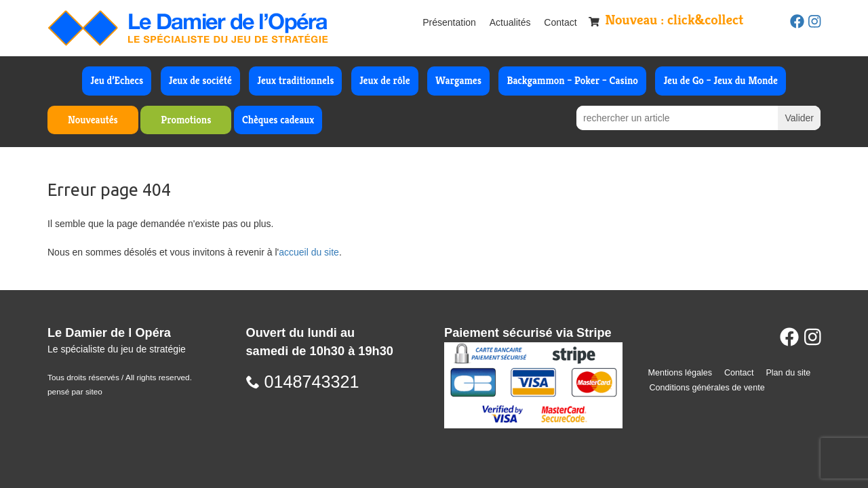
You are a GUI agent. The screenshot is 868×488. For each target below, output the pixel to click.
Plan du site (788, 373)
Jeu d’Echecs (117, 80)
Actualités (510, 22)
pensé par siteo (75, 392)
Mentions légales (680, 373)
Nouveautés (93, 120)
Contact (560, 22)
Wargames (458, 80)
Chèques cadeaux (278, 120)
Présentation (449, 22)
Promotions (186, 120)
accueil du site (309, 252)
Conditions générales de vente (707, 388)
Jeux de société (200, 80)
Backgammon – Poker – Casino (572, 80)
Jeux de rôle (385, 80)
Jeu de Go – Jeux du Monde (720, 80)
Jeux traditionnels (295, 80)
